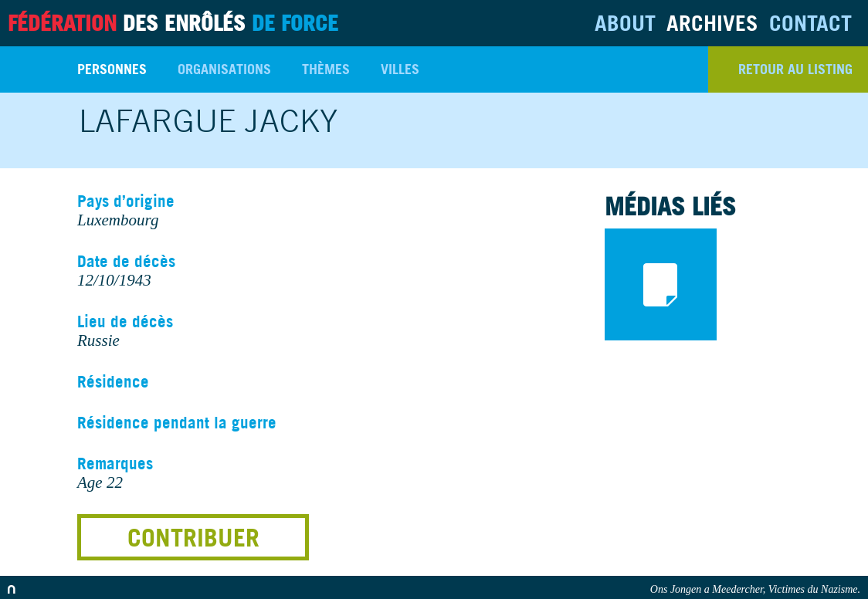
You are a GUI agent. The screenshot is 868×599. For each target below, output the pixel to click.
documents (661, 284)
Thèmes (326, 69)
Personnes (112, 69)
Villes (400, 69)
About (625, 23)
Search (31, 69)
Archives (712, 23)
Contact (810, 23)
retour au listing (795, 69)
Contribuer (193, 537)
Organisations (224, 69)
